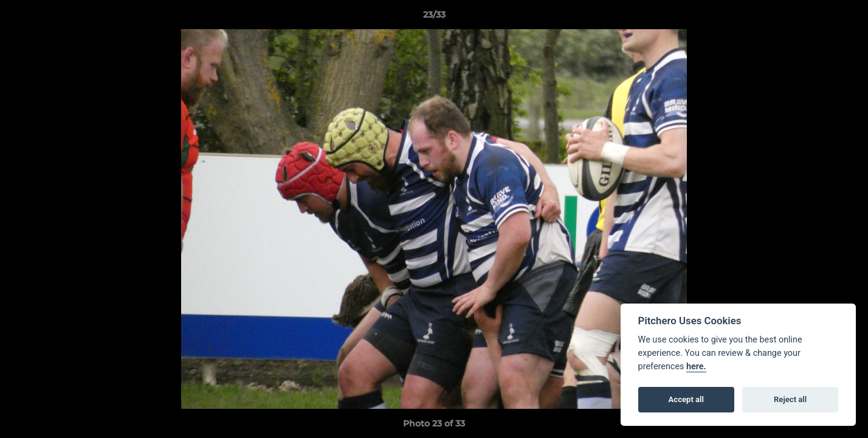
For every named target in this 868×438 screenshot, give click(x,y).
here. (696, 367)
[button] (846, 18)
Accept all (686, 399)
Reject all (790, 399)
